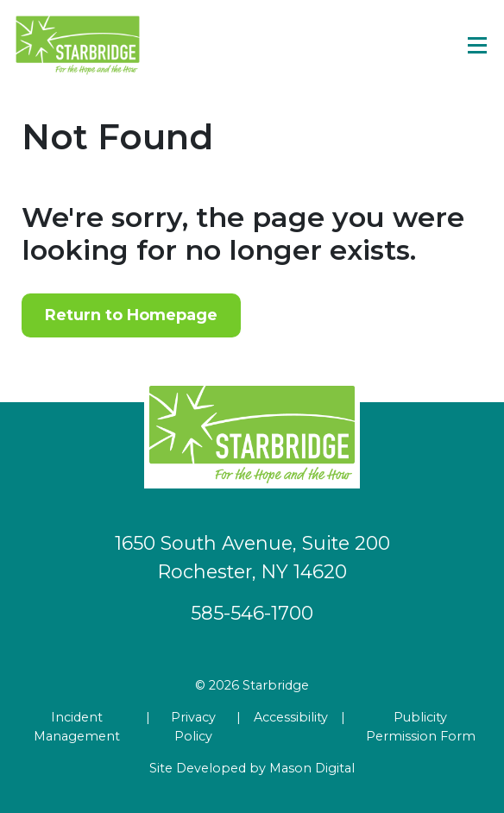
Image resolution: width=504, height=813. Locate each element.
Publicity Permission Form (421, 727)
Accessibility (291, 717)
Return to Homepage (131, 315)
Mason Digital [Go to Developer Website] (312, 768)
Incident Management (77, 727)
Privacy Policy (193, 727)
